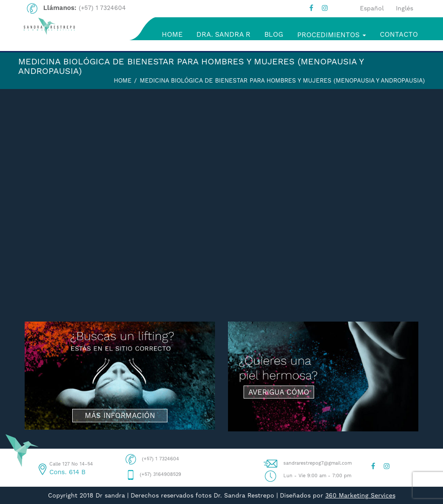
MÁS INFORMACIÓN (120, 415)
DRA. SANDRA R (223, 34)
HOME (172, 34)
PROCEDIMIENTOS (332, 35)
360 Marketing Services (360, 495)
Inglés (404, 8)
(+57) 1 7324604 (102, 8)
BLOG (274, 34)
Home (123, 80)
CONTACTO (399, 34)
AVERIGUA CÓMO (279, 392)
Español (372, 8)
